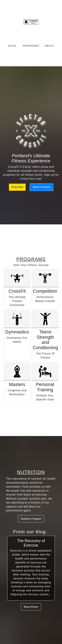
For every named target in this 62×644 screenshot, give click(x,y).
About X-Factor (41, 187)
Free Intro (17, 187)
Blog (12, 46)
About (50, 46)
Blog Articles (31, 607)
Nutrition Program (31, 519)
